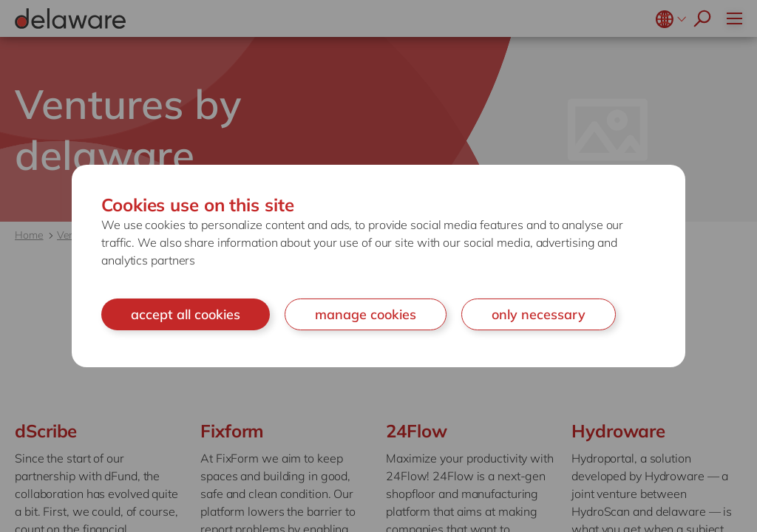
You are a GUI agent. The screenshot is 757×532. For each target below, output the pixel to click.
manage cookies (366, 314)
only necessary (539, 314)
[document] (378, 266)
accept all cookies (186, 314)
